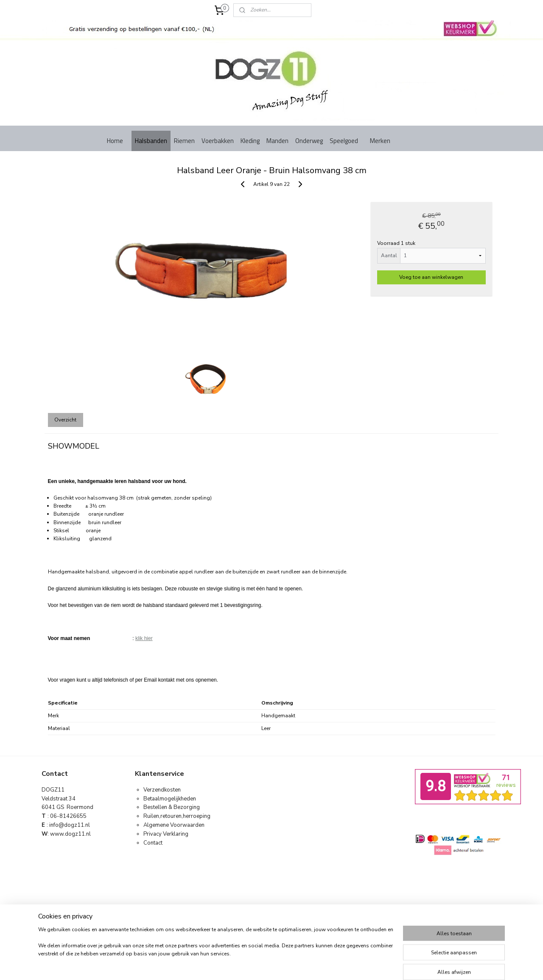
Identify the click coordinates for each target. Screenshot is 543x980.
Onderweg (309, 141)
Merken (380, 141)
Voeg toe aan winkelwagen (431, 277)
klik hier (144, 638)
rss (257, 927)
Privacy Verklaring (166, 834)
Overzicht (65, 420)
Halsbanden (151, 141)
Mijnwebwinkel (352, 927)
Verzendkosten (162, 790)
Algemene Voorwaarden (174, 825)
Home (115, 141)
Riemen (184, 141)
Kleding (250, 141)
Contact (153, 843)
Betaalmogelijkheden (170, 799)
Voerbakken (218, 141)
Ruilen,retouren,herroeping (177, 816)
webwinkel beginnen (285, 927)
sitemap (242, 927)
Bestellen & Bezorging (172, 807)
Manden (277, 141)
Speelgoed (344, 141)
